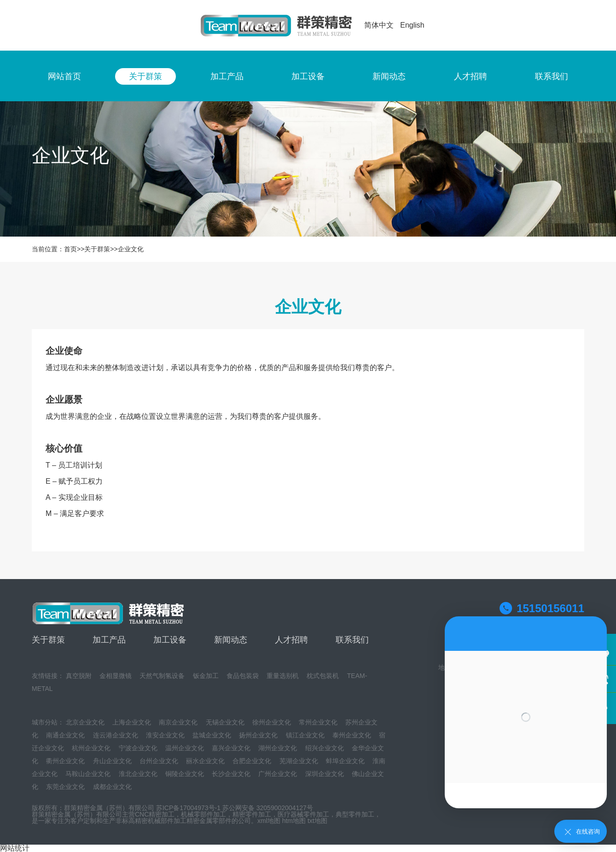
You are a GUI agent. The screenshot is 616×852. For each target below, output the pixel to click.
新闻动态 (389, 76)
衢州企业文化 (65, 761)
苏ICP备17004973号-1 (188, 808)
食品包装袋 (243, 676)
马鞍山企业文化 (88, 774)
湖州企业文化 (278, 748)
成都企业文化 (112, 787)
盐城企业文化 (212, 735)
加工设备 (308, 76)
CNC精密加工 (155, 814)
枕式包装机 (323, 676)
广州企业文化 (278, 774)
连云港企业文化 (116, 735)
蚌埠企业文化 (345, 761)
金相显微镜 (116, 676)
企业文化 (131, 249)
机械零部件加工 (203, 814)
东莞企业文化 (65, 787)
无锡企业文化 (225, 722)
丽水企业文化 (205, 761)
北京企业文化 (85, 722)
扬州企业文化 (258, 735)
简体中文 (379, 25)
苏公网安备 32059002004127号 (268, 808)
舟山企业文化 (112, 761)
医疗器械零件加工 (303, 814)
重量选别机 (283, 676)
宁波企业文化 (138, 748)
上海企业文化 (132, 722)
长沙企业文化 (231, 774)
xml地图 (269, 821)
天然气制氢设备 (162, 676)
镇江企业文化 (305, 735)
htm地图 (294, 821)
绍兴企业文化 (325, 748)
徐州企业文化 (272, 722)
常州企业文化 (318, 722)
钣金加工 (206, 676)
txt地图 (317, 821)
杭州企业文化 (91, 748)
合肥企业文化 (252, 761)
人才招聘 (471, 76)
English (412, 25)
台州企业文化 (159, 761)
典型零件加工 (355, 814)
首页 (70, 249)
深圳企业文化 (325, 774)
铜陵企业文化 (185, 774)
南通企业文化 (65, 735)
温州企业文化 (185, 748)
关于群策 (145, 76)
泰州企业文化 (352, 735)
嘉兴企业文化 (231, 748)
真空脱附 (79, 676)
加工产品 (227, 76)
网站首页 (64, 76)
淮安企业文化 (165, 735)
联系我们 (552, 76)
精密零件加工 (252, 814)
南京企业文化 (178, 722)
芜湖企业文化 (299, 761)
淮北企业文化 (138, 774)
